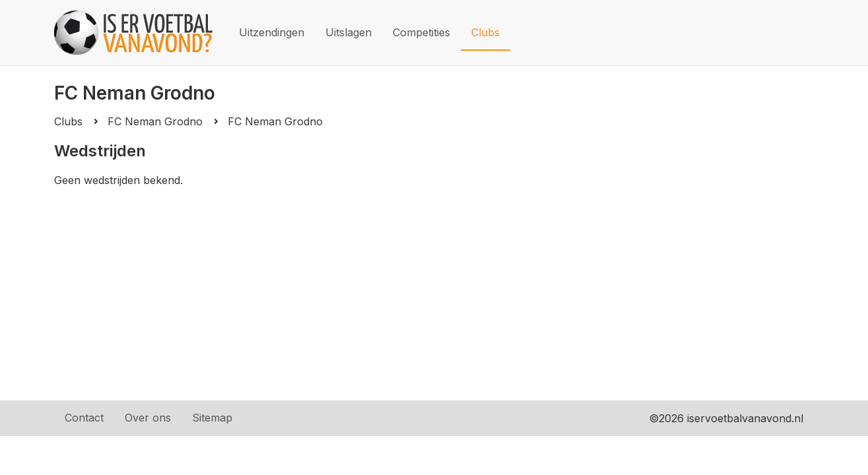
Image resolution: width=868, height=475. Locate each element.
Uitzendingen (272, 32)
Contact (84, 418)
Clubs (485, 32)
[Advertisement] (434, 286)
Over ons (148, 418)
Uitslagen (349, 32)
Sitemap (212, 418)
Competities (421, 32)
